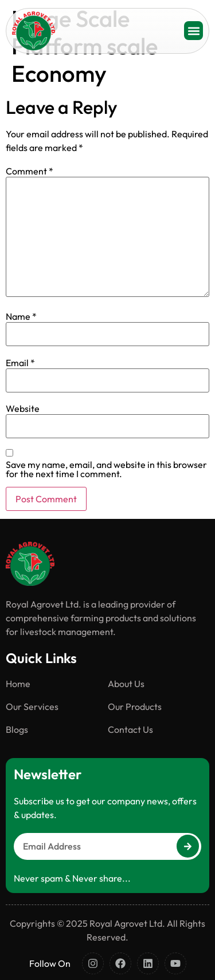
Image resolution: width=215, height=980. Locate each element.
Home (18, 684)
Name (21, 316)
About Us (126, 684)
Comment (30, 171)
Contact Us (130, 729)
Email (20, 363)
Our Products (135, 707)
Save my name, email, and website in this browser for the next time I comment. (106, 469)
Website (23, 408)
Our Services (32, 707)
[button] (193, 31)
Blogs (17, 729)
